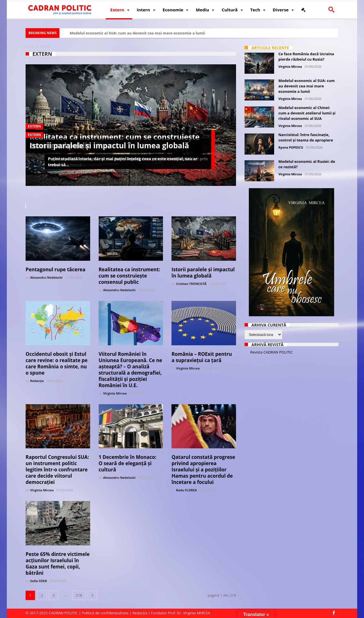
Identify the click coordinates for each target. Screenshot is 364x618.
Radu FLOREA (186, 490)
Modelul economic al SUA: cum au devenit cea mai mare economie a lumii (137, 33)
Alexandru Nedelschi (46, 277)
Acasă (30, 47)
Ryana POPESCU (291, 147)
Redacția (37, 381)
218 (79, 595)
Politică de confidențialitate (105, 613)
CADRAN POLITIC (63, 613)
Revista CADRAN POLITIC (271, 352)
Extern (34, 126)
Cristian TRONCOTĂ (191, 284)
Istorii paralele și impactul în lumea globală (109, 145)
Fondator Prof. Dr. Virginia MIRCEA (181, 613)
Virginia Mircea (115, 393)
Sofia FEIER (39, 581)
